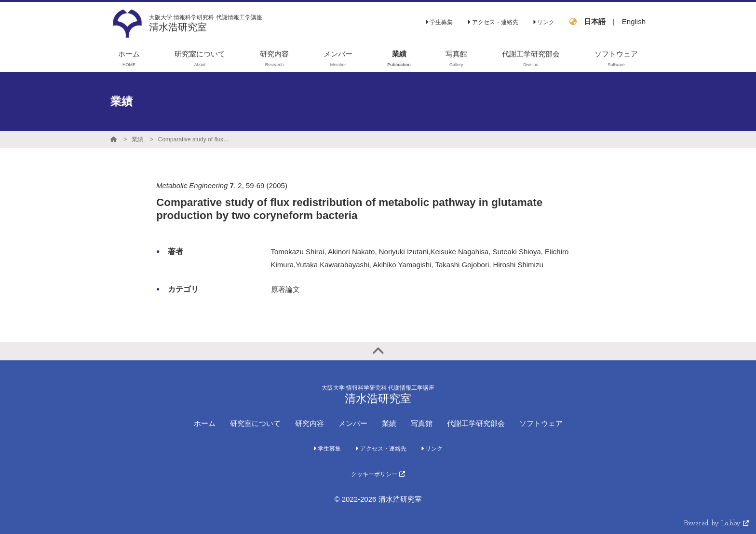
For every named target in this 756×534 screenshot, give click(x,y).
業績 (137, 139)
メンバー (353, 423)
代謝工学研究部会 (476, 423)
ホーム (205, 423)
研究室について (255, 423)
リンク (544, 22)
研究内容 (310, 423)
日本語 (595, 21)
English (634, 21)
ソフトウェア (541, 423)
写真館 (422, 423)
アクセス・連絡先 (493, 22)
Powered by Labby (716, 524)
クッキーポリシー (378, 474)
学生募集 (439, 22)
